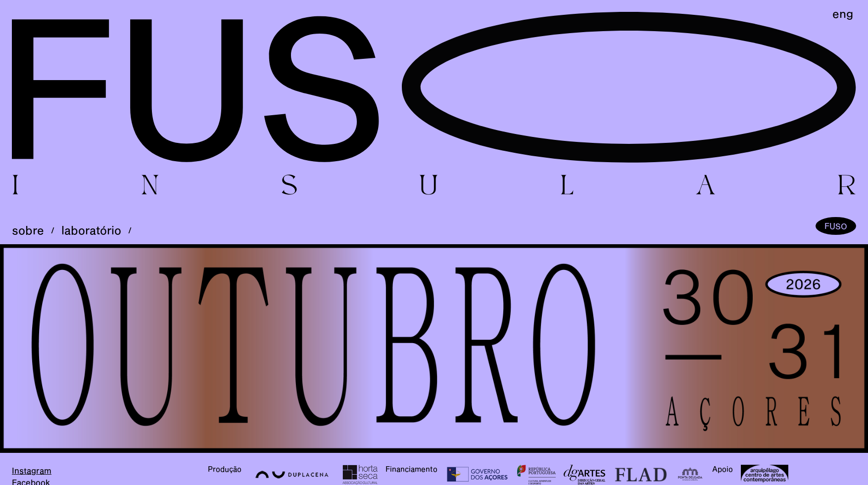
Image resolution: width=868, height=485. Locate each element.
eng (843, 14)
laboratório (91, 230)
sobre (28, 230)
